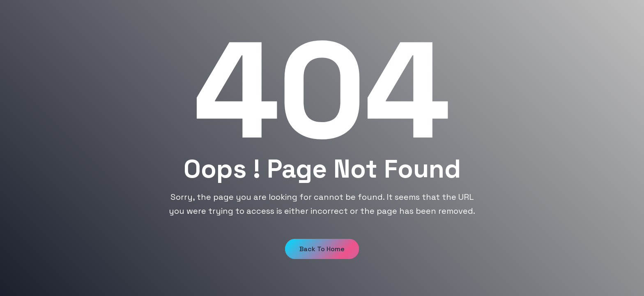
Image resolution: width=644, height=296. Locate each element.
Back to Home (322, 249)
